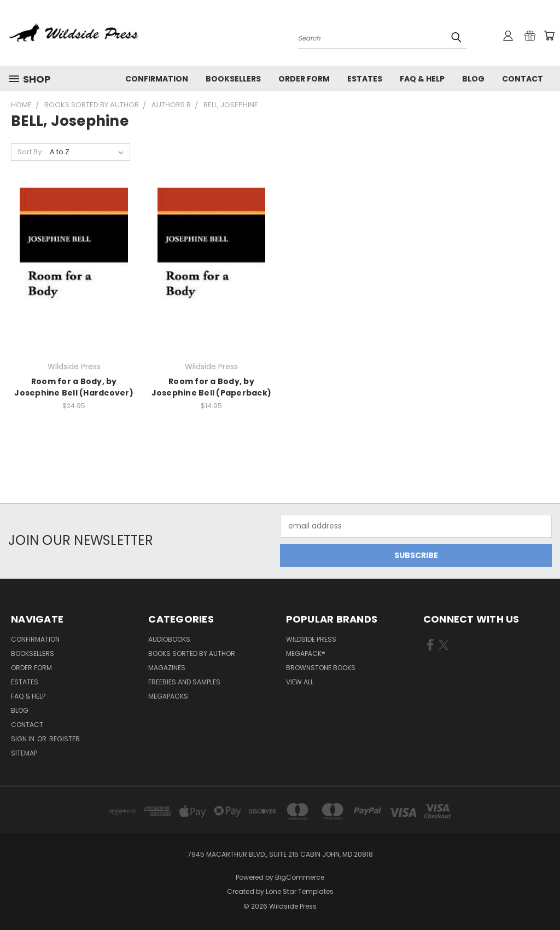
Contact (523, 79)
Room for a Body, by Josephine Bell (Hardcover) (74, 387)
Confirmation (157, 79)
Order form (304, 79)
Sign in (24, 739)
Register (65, 739)
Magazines (167, 668)
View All (300, 682)
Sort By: (30, 152)
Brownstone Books (321, 668)
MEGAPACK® (306, 653)
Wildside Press (311, 639)
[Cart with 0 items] (549, 36)
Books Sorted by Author (192, 653)
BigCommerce (300, 877)
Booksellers (233, 79)
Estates (365, 79)
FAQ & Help (422, 79)
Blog (473, 79)
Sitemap (24, 753)
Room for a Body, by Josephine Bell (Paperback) (212, 387)
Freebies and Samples (184, 682)
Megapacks (168, 696)
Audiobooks (169, 639)
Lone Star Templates (300, 891)
